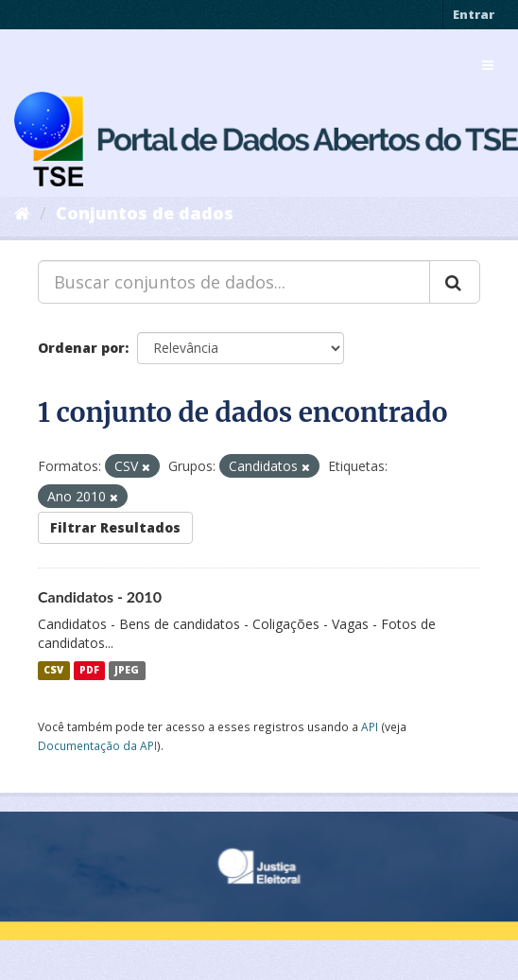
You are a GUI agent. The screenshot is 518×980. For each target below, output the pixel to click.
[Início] (22, 213)
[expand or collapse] (488, 65)
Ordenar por (81, 348)
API (370, 726)
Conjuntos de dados (145, 213)
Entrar (474, 14)
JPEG (127, 671)
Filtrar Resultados (115, 527)
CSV (53, 671)
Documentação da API (97, 745)
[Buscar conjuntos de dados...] (234, 282)
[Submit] (455, 282)
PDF (89, 671)
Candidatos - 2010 (100, 596)
